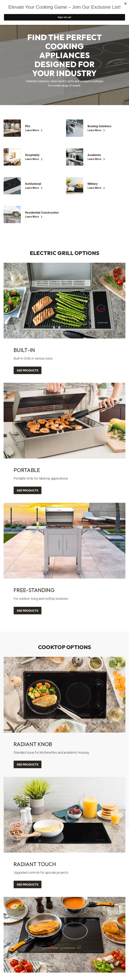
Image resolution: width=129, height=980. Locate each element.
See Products (28, 370)
